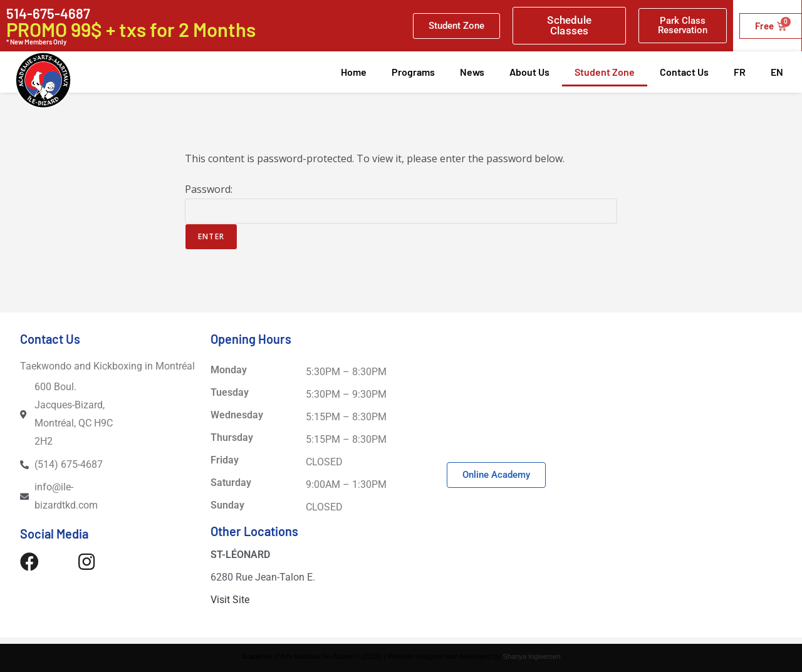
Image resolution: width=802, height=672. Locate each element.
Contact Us (684, 72)
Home (354, 72)
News (472, 72)
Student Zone (605, 72)
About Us (529, 72)
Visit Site (230, 600)
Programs (413, 72)
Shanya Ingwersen (532, 656)
